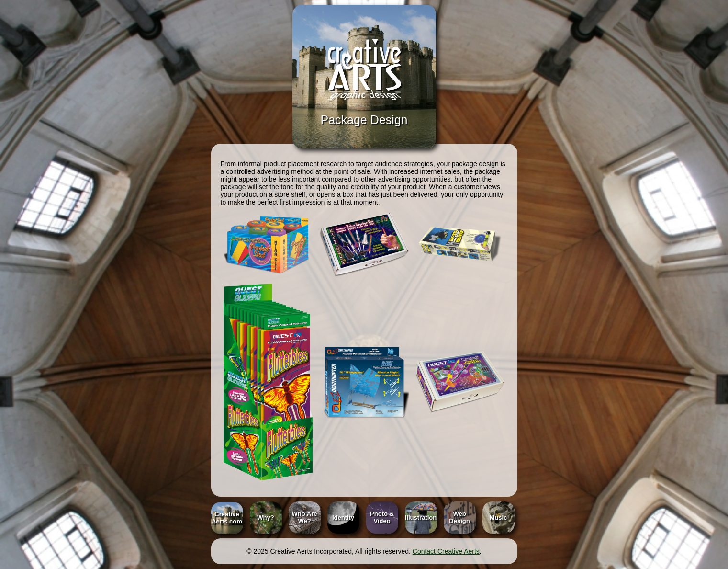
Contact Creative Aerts (446, 551)
